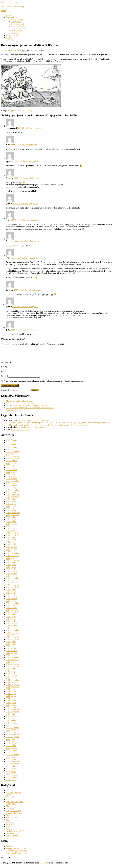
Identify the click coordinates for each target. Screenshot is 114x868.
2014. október (12, 611)
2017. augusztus (13, 538)
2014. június (11, 620)
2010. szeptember (13, 712)
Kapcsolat (10, 38)
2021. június (11, 477)
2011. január (11, 706)
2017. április (11, 547)
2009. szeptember (13, 737)
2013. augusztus (13, 642)
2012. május (11, 674)
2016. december (12, 556)
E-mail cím (6, 374)
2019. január (11, 509)
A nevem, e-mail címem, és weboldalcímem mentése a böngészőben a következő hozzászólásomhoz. (44, 384)
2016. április (11, 572)
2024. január (11, 466)
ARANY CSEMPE (14, 796)
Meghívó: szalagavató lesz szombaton (34, 424)
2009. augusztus (13, 740)
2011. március (12, 701)
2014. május (11, 622)
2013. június (11, 647)
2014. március (12, 626)
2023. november (13, 468)
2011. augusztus (13, 690)
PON (8, 818)
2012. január (11, 681)
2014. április (11, 624)
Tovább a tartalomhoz (10, 2)
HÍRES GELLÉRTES (15, 805)
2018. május (11, 522)
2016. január (11, 579)
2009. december (12, 731)
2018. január (11, 529)
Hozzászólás (7, 365)
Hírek (8, 15)
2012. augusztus (13, 669)
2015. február (11, 602)
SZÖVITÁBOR (12, 836)
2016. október (12, 561)
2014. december (12, 606)
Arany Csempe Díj (19, 19)
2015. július (11, 593)
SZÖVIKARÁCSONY (15, 834)
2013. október (12, 638)
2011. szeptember (13, 688)
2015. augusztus (13, 590)
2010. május (11, 722)
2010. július (11, 717)
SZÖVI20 (10, 40)
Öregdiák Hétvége (18, 26)
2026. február (11, 443)
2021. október (12, 475)
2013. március (12, 654)
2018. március (12, 527)
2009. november (13, 733)
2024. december (12, 455)
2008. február (11, 780)
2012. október (12, 665)
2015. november (13, 584)
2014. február (11, 629)
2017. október (12, 534)
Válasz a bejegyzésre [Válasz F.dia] (28, 145)
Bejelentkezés (12, 849)
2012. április (11, 676)
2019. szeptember (13, 498)
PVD (8, 823)
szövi (39, 50)
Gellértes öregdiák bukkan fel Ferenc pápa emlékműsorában (30, 411)
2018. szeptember (13, 516)
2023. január (11, 470)
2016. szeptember (13, 563)
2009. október (12, 735)
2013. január (11, 658)
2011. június (11, 694)
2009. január (11, 755)
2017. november (13, 531)
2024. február (11, 464)
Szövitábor (15, 33)
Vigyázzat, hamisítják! (15, 413)
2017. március (12, 550)
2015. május (11, 595)
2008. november (13, 760)
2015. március (12, 599)
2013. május (11, 649)
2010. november (13, 708)
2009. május (11, 746)
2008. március (12, 778)
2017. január (11, 554)
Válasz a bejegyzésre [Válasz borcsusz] (31, 178)
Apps (8, 793)
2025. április (11, 448)
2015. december (12, 581)
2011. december (12, 683)
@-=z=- (9, 294)
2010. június (11, 719)
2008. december (12, 758)
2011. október (12, 685)
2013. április (11, 651)
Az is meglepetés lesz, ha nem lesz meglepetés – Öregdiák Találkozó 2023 (36, 426)
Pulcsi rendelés (12, 820)
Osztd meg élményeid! (21, 433)
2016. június (11, 568)
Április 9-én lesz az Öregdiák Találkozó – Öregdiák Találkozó (31, 428)
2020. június (11, 486)
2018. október (12, 513)
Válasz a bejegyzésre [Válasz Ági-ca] (30, 161)
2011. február (11, 703)
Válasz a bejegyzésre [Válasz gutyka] (30, 204)
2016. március (12, 574)
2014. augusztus (13, 615)
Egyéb (13, 110)
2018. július (11, 520)
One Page (10, 811)
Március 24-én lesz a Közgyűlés (19, 404)
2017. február (11, 552)
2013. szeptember (13, 640)
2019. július (11, 502)
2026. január (11, 446)
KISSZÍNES (11, 807)
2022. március (12, 473)
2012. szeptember (13, 667)
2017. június (11, 543)
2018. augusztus (13, 518)
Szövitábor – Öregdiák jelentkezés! (33, 430)
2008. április (11, 776)
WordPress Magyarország (16, 856)
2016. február (11, 577)
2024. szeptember (13, 459)
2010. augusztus (13, 715)
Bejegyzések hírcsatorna (16, 851)
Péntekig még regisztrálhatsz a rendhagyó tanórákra (88, 426)
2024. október (12, 457)
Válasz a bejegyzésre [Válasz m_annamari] (35, 128)
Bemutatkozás (12, 17)
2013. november (13, 636)
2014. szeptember (13, 613)
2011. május (11, 697)
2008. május (11, 774)
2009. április (11, 749)
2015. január (11, 604)
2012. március (12, 679)
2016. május (11, 570)
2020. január (11, 491)
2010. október (12, 710)
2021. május (11, 479)
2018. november (13, 511)
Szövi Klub (11, 827)
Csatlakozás (16, 22)
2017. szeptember (13, 536)
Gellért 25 (10, 800)
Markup (9, 809)
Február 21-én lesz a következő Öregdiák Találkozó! (27, 408)
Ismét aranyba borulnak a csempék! (20, 406)
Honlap (4, 379)
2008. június (11, 771)
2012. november (13, 663)
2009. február (11, 753)
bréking (29, 110)
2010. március (12, 726)
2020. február (11, 488)
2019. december (12, 493)
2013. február (11, 656)
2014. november (13, 608)
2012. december (12, 660)
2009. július (11, 742)
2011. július (11, 692)
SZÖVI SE (10, 829)
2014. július (11, 617)
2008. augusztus (13, 767)
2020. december (12, 484)
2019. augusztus (13, 500)
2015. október (12, 586)
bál (24, 110)
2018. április (11, 525)
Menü (3, 11)
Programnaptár (12, 35)
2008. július (11, 769)
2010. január (11, 728)
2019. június (11, 504)
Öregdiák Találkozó (19, 28)
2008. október (12, 762)
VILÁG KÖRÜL (13, 839)
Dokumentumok (18, 24)
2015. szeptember (13, 588)
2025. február (11, 450)
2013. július (11, 645)
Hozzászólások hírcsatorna (17, 854)
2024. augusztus (13, 461)
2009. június (11, 744)
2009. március (12, 751)
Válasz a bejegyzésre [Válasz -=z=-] (29, 258)
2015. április (11, 597)
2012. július (11, 672)
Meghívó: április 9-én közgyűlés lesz (72, 428)
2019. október (12, 495)
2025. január (11, 452)
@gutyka (10, 246)
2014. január (11, 631)
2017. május (11, 545)
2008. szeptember (13, 764)
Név (3, 370)
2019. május (11, 507)
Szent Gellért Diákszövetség (12, 6)
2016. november (13, 559)
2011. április (11, 699)
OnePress (45, 866)
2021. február (11, 482)
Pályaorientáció (17, 31)
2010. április (11, 724)
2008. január (11, 783)
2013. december (12, 633)
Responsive (11, 825)
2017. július (11, 541)
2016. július (11, 565)
